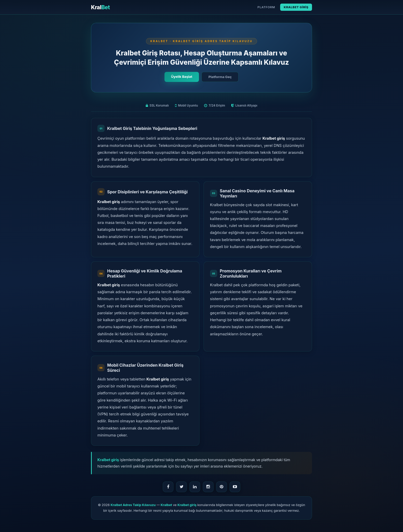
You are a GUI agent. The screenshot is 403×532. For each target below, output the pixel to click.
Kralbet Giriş (296, 7)
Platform (266, 7)
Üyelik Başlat (182, 77)
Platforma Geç (220, 77)
